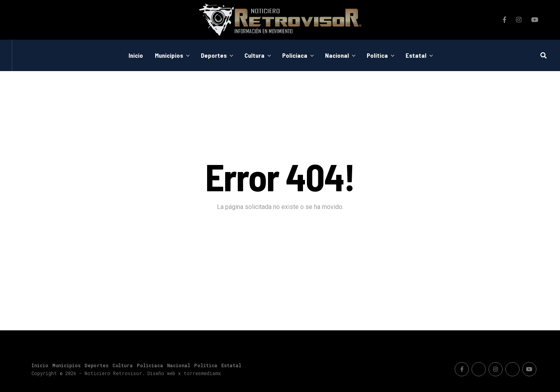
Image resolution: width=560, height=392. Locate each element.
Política (377, 55)
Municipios (169, 55)
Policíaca (295, 55)
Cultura (254, 55)
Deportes (214, 55)
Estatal (416, 55)
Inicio (136, 55)
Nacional (337, 55)
